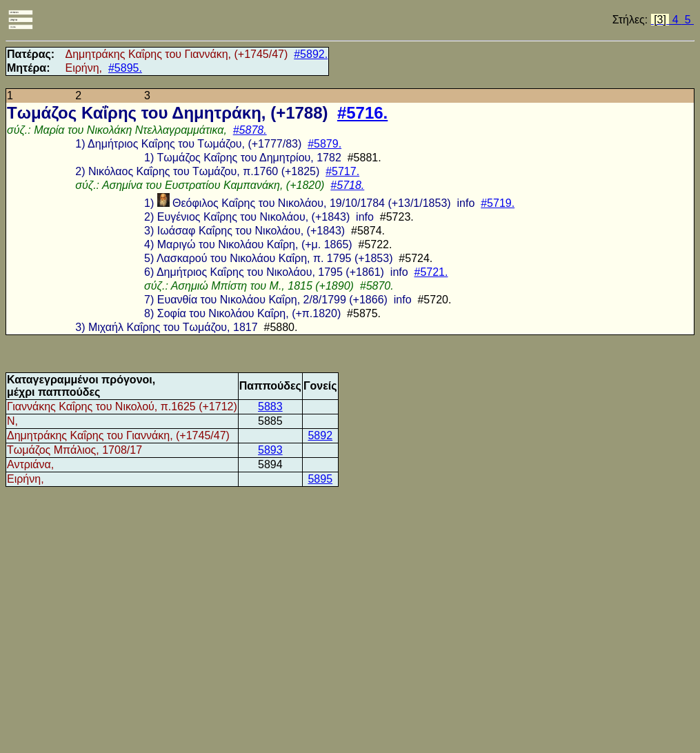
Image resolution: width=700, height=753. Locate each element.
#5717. (342, 171)
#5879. (324, 144)
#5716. (362, 113)
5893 (270, 450)
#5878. (250, 130)
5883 (270, 406)
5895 (320, 479)
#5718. (347, 185)
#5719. (498, 203)
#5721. (431, 272)
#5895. (125, 68)
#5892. (311, 54)
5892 (320, 435)
